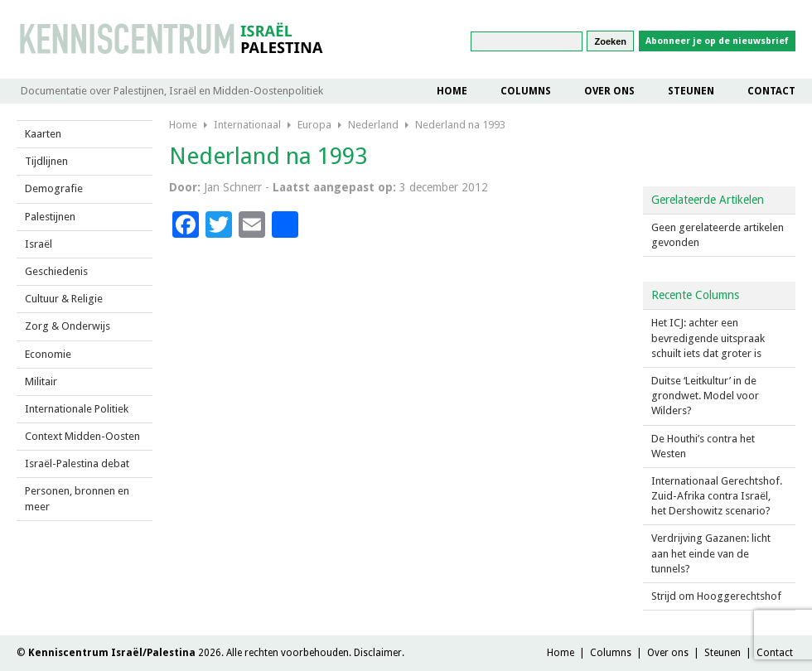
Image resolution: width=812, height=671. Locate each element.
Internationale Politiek (77, 409)
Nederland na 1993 (460, 125)
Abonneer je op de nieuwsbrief (717, 41)
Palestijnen (50, 217)
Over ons (609, 91)
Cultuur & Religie (64, 299)
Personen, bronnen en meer (77, 498)
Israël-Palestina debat (77, 463)
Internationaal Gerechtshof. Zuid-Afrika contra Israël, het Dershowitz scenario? (717, 496)
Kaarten (43, 134)
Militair (41, 381)
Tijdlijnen (46, 161)
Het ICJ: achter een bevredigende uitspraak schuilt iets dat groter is (708, 338)
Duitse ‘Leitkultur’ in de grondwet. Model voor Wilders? (705, 396)
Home (452, 91)
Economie (48, 354)
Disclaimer (378, 653)
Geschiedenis (56, 271)
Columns (526, 91)
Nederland (373, 125)
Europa (314, 125)
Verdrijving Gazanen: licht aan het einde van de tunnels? (711, 553)
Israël (39, 244)
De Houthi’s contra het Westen (703, 446)
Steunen (691, 91)
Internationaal (247, 125)
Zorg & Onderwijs (68, 326)
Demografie (54, 188)
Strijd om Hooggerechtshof (716, 596)
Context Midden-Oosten (82, 436)
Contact (771, 91)
